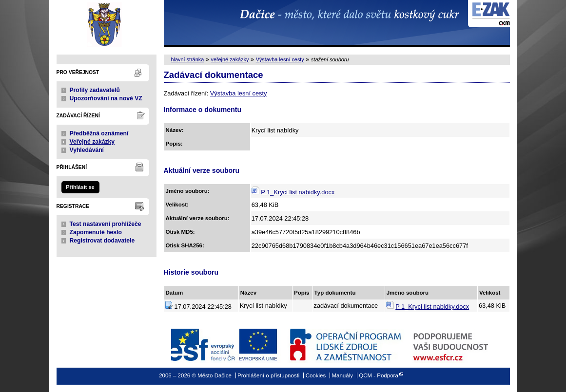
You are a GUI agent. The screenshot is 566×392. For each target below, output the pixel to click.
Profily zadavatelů (95, 90)
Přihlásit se (80, 187)
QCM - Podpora (379, 375)
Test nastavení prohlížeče (106, 224)
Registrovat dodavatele (102, 241)
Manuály (342, 375)
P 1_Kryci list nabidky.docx (298, 192)
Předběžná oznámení (99, 133)
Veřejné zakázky (92, 142)
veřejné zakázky (230, 59)
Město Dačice (107, 24)
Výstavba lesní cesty (280, 59)
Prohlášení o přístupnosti (268, 375)
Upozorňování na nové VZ (106, 98)
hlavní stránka (188, 59)
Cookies (316, 375)
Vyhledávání (87, 150)
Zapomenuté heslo (96, 232)
